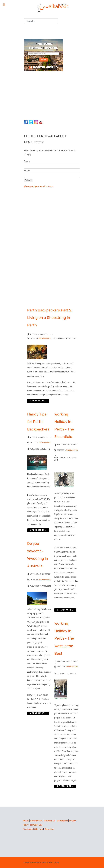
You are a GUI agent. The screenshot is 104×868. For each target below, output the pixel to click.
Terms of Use (36, 825)
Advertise (49, 829)
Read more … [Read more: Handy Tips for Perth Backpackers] (38, 530)
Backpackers (45, 338)
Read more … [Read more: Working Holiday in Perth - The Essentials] (65, 610)
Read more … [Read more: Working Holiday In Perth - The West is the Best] (65, 786)
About (26, 821)
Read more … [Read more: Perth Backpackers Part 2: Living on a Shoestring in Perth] (38, 401)
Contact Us (62, 821)
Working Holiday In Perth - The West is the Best (64, 638)
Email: (27, 171)
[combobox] (41, 21)
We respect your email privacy (38, 186)
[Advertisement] (40, 95)
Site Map (38, 829)
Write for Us (50, 821)
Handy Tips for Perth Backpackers (38, 422)
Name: (27, 161)
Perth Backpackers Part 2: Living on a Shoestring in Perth (50, 318)
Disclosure (28, 829)
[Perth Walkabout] (52, 7)
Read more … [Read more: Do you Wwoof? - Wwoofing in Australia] (38, 713)
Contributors (36, 821)
